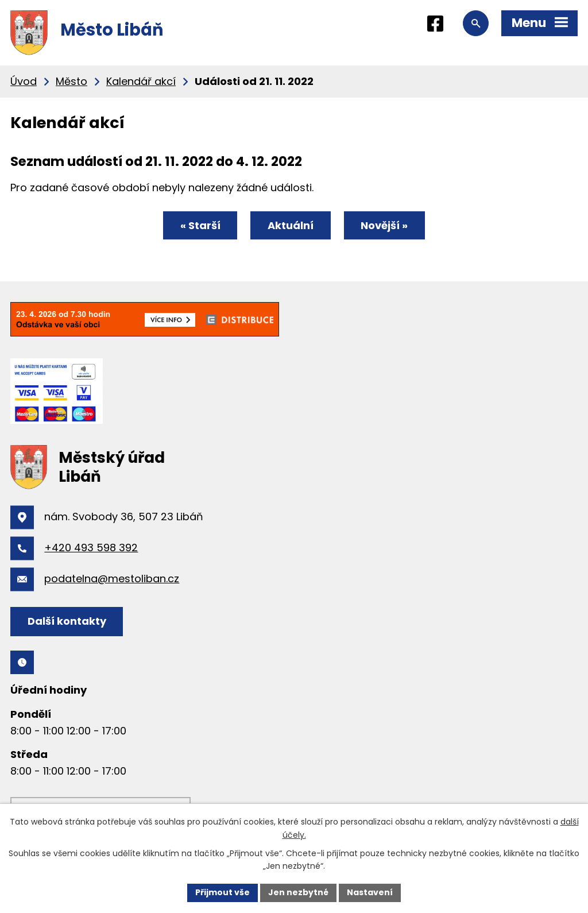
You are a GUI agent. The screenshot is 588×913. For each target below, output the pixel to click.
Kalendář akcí (141, 81)
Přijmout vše (223, 892)
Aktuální (291, 225)
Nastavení (370, 892)
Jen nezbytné (298, 892)
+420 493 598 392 (91, 548)
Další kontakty (67, 621)
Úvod (24, 81)
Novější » (384, 225)
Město (71, 81)
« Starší (200, 225)
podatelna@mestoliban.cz (112, 579)
